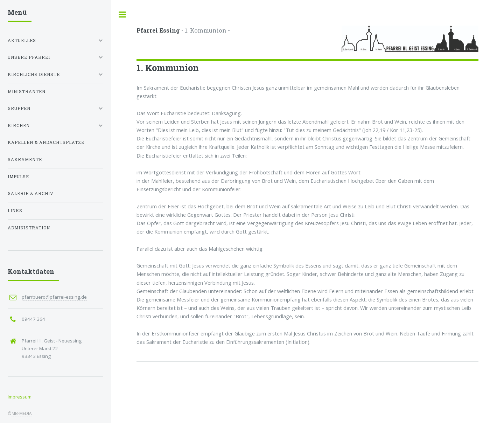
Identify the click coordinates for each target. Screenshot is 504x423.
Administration (29, 228)
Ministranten (27, 92)
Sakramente (25, 160)
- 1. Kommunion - (183, 30)
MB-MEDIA (22, 413)
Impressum (20, 397)
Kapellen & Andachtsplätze (46, 142)
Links (15, 211)
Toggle (122, 15)
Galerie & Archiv (31, 193)
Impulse (18, 177)
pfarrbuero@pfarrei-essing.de (54, 297)
